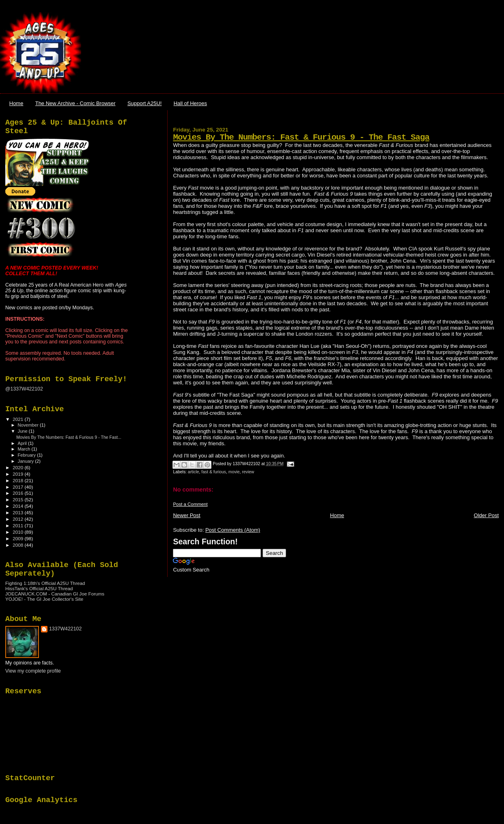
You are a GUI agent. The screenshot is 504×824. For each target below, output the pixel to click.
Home (16, 103)
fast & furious (214, 472)
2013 (18, 512)
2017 (18, 487)
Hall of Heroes (190, 103)
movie (234, 472)
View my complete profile (33, 671)
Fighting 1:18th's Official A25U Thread (45, 583)
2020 (18, 467)
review (248, 472)
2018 (18, 480)
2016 (18, 493)
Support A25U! (145, 103)
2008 (18, 545)
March (25, 449)
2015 (18, 499)
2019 (18, 474)
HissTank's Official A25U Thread (39, 588)
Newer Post (186, 515)
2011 (18, 525)
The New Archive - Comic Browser (75, 103)
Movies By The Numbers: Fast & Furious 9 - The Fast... (69, 437)
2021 (18, 419)
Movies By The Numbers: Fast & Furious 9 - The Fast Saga (301, 137)
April (23, 443)
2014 (18, 506)
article (194, 472)
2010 (18, 532)
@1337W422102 (24, 389)
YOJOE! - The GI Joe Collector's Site (44, 599)
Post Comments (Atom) (233, 530)
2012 (18, 519)
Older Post (486, 515)
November (29, 425)
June (23, 431)
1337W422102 (65, 629)
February (28, 455)
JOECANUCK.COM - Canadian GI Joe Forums (55, 594)
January (27, 461)
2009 (18, 538)
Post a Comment (190, 504)
